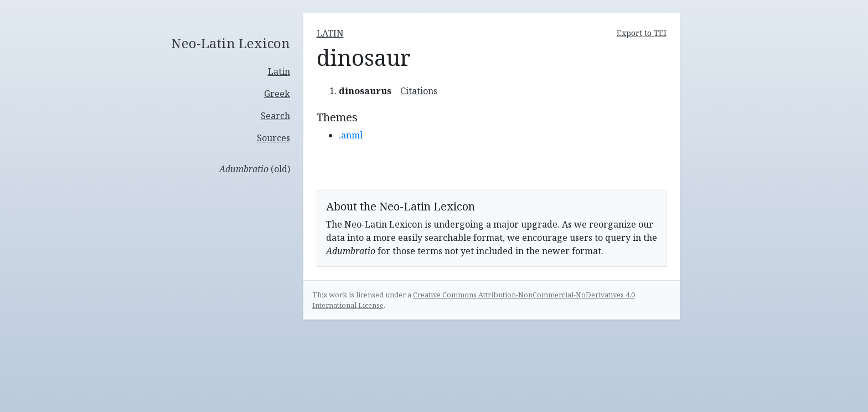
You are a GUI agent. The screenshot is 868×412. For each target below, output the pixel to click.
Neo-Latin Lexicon (231, 43)
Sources (273, 138)
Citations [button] (419, 91)
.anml (351, 135)
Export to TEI (642, 33)
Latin (279, 71)
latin (330, 33)
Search (275, 116)
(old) (255, 169)
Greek (277, 94)
